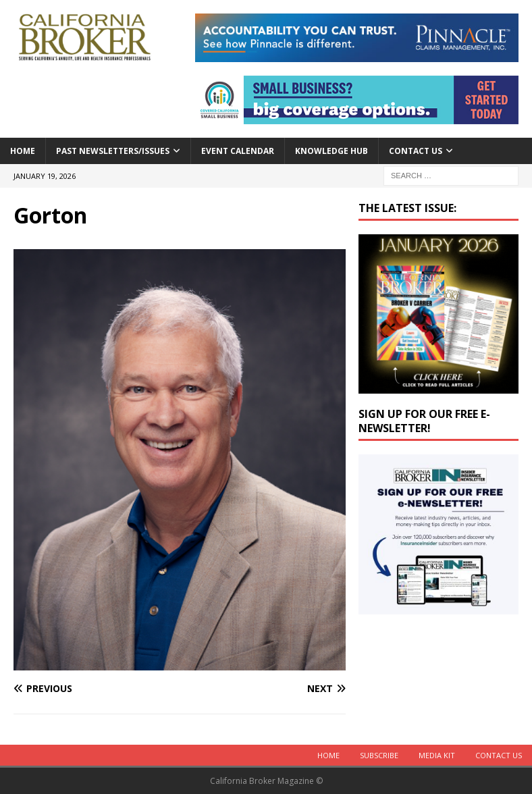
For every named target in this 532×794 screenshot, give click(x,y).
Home (23, 151)
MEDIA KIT (437, 755)
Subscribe (379, 755)
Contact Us (416, 151)
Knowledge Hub (331, 151)
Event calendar (238, 151)
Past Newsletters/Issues (113, 151)
